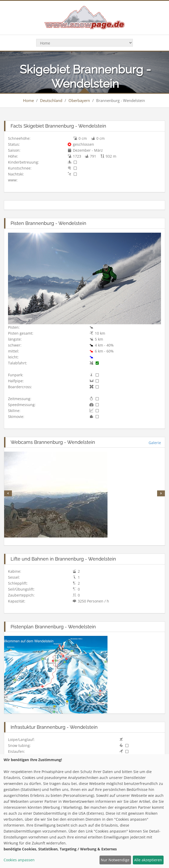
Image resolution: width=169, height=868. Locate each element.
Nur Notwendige (115, 860)
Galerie (155, 443)
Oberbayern (79, 100)
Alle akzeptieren (148, 860)
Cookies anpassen (19, 860)
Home (28, 100)
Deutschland (51, 100)
